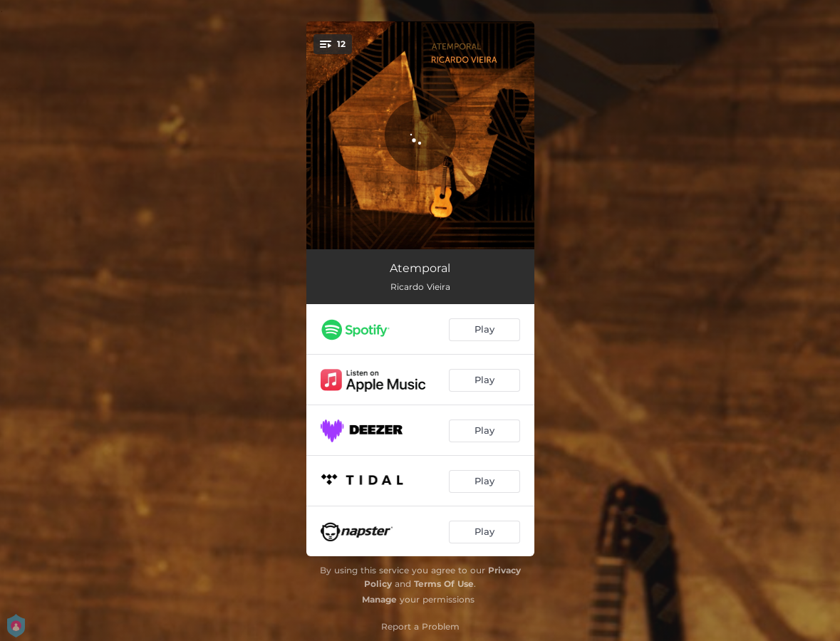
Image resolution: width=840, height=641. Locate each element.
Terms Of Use (444, 584)
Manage (379, 599)
